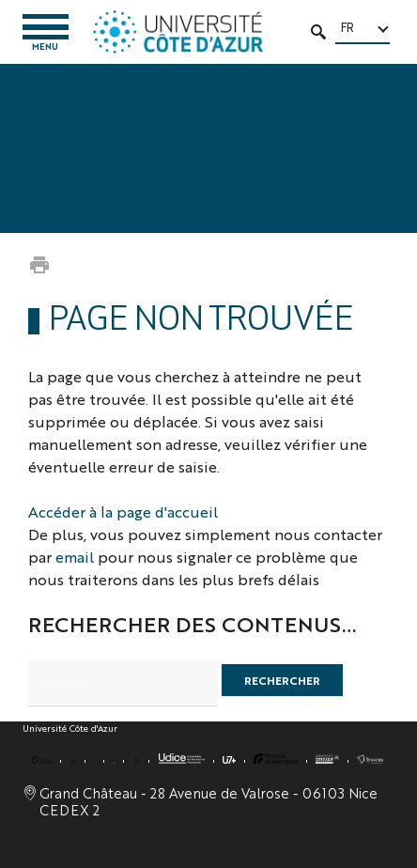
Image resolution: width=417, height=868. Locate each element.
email (75, 557)
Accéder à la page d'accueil (123, 512)
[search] (123, 683)
